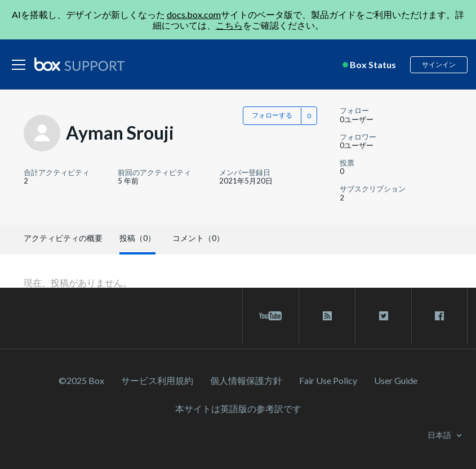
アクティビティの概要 (63, 238)
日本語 (440, 435)
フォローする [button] (272, 115)
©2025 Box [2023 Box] (81, 380)
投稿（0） (137, 238)
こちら (229, 25)
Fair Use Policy (328, 380)
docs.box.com (194, 14)
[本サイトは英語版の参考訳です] (238, 408)
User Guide (396, 380)
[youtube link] (271, 316)
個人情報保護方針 (246, 380)
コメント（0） (198, 238)
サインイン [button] (439, 64)
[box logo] (79, 64)
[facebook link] (439, 316)
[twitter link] (383, 316)
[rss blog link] (327, 316)
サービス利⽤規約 (157, 380)
